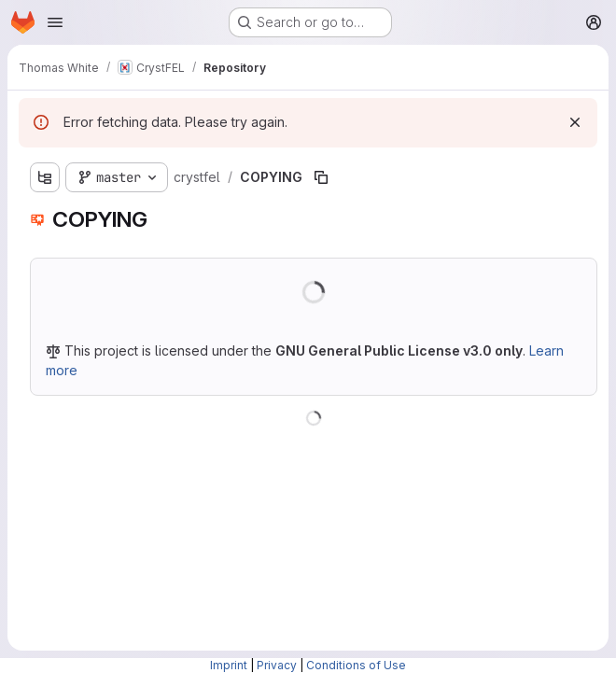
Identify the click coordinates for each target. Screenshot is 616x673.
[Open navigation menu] (55, 22)
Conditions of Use (356, 665)
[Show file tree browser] (45, 177)
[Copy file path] (321, 177)
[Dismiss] (575, 122)
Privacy (277, 665)
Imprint (229, 665)
